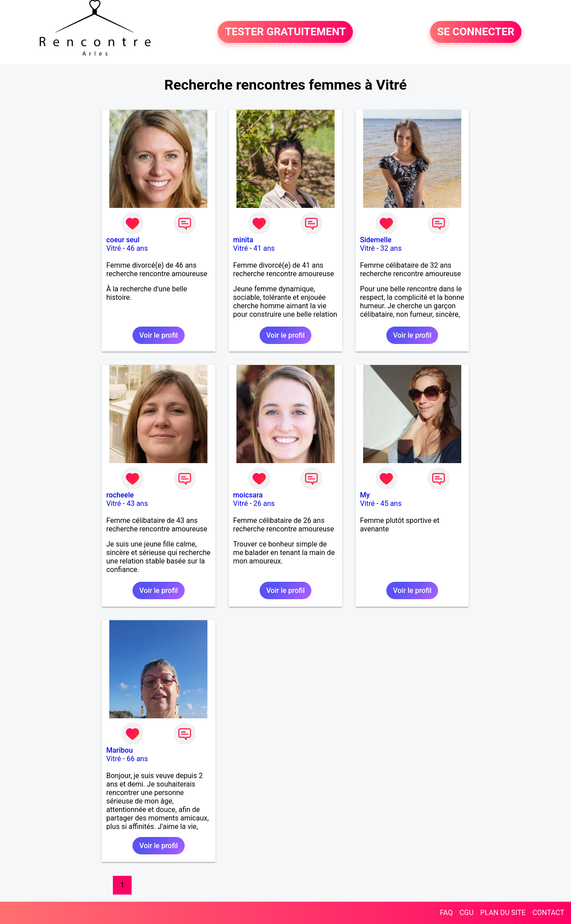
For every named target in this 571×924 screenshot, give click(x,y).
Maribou (119, 750)
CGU (467, 913)
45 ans (391, 503)
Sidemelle (376, 240)
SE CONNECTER (476, 32)
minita (243, 240)
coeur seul (123, 240)
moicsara (248, 495)
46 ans (137, 248)
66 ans (137, 759)
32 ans (391, 248)
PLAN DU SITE (503, 913)
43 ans (137, 503)
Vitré (114, 248)
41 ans (264, 248)
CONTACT (548, 913)
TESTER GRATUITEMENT (285, 32)
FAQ (446, 913)
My (365, 495)
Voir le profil (158, 335)
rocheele (120, 495)
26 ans (264, 503)
